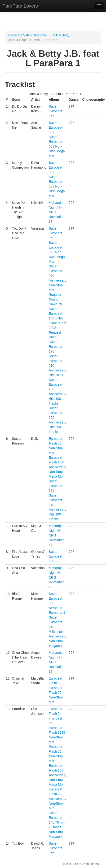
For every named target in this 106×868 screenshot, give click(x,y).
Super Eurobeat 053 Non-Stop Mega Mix (57, 146)
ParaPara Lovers (20, 6)
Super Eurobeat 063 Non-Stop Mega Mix (57, 252)
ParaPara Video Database (27, 35)
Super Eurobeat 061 (55, 111)
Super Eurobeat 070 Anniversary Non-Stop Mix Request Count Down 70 (57, 285)
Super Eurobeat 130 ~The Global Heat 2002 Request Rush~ (57, 323)
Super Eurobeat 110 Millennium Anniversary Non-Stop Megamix (57, 632)
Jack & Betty (60, 35)
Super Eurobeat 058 (55, 598)
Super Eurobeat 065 (55, 848)
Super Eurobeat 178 (55, 347)
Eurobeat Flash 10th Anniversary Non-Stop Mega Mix (57, 467)
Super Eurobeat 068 (55, 556)
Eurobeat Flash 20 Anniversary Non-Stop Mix (57, 799)
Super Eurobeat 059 (55, 233)
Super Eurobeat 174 (55, 486)
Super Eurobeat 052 (55, 127)
